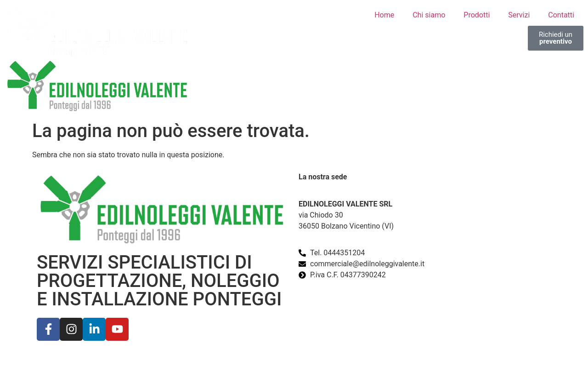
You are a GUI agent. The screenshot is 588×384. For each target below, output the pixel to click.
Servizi (519, 15)
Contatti (561, 15)
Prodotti (477, 15)
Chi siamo (429, 15)
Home (384, 15)
